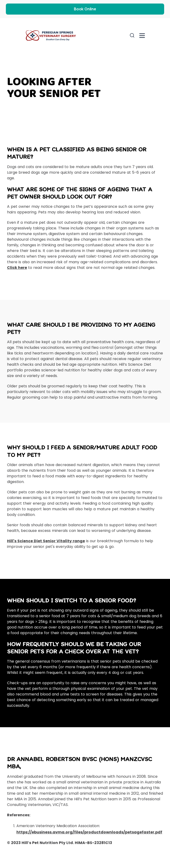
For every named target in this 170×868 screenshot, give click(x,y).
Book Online (85, 9)
